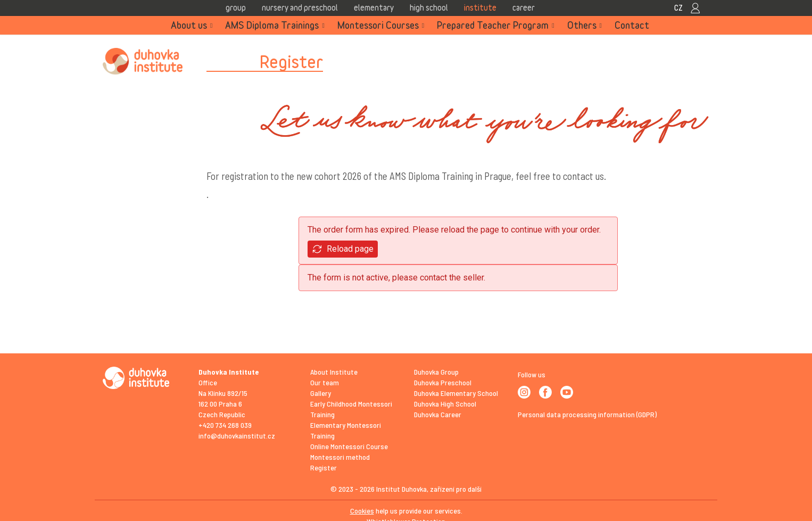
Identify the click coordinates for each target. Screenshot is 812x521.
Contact (632, 25)
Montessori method (340, 457)
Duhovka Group (436, 372)
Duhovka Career (438, 414)
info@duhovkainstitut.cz (237, 436)
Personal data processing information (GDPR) (587, 414)
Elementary (374, 7)
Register (324, 468)
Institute (480, 7)
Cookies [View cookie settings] (362, 511)
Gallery (321, 393)
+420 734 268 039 (225, 425)
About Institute (334, 372)
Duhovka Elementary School (456, 393)
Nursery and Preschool (300, 7)
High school (429, 7)
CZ (678, 7)
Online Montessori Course (349, 446)
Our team (325, 382)
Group (236, 7)
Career (524, 7)
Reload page (343, 249)
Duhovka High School (445, 404)
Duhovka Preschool (443, 382)
